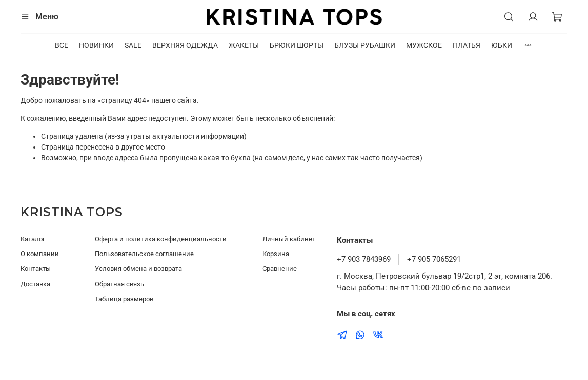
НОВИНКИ (96, 45)
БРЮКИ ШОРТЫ (297, 45)
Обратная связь (119, 284)
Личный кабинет (289, 239)
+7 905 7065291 (434, 259)
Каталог (33, 239)
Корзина (276, 254)
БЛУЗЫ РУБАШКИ (365, 45)
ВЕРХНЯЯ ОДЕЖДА (185, 45)
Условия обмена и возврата (138, 269)
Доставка (35, 284)
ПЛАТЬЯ (467, 45)
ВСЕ (62, 45)
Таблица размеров (124, 299)
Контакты (36, 269)
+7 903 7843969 (364, 259)
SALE (133, 45)
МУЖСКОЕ (424, 45)
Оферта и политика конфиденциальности (161, 239)
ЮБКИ (502, 45)
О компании (40, 254)
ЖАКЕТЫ (244, 45)
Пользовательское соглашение (144, 254)
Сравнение (280, 269)
